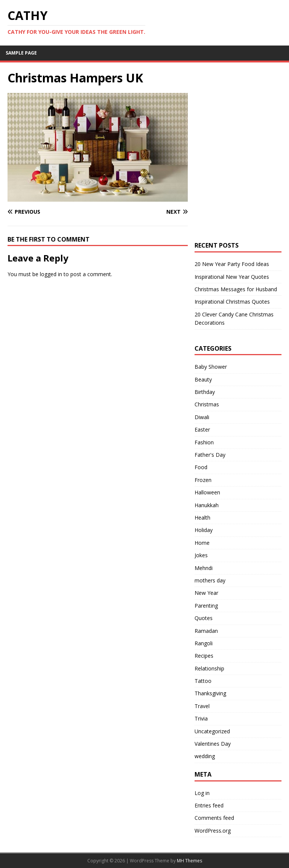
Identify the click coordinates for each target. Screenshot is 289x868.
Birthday (205, 392)
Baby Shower (211, 367)
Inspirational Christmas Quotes (232, 302)
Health (202, 518)
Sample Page (21, 53)
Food (201, 467)
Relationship (209, 668)
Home (202, 543)
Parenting (206, 606)
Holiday (204, 530)
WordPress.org (213, 831)
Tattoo (203, 681)
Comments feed (214, 818)
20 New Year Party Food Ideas (232, 264)
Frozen (203, 480)
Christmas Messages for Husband (236, 289)
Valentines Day (213, 744)
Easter (202, 429)
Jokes (201, 555)
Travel (202, 706)
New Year (206, 593)
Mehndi (204, 568)
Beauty (203, 379)
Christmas (207, 404)
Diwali (202, 417)
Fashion (204, 442)
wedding (205, 756)
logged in (51, 274)
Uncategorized (212, 731)
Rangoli (204, 643)
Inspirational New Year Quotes (232, 277)
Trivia (201, 718)
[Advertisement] (242, 108)
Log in (202, 793)
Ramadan (206, 631)
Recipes (204, 656)
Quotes (204, 618)
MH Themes (189, 861)
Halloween (207, 492)
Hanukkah (207, 505)
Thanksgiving (210, 693)
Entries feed (209, 805)
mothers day (210, 580)
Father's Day (210, 455)
